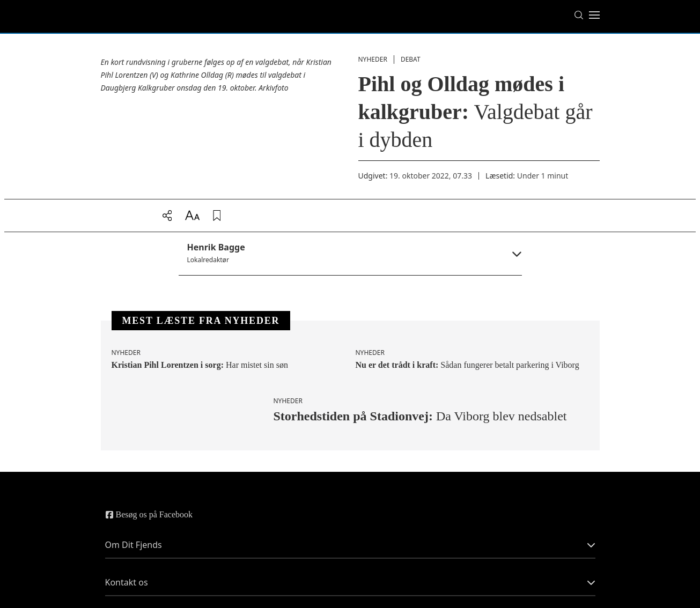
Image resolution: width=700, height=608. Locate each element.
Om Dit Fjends (350, 545)
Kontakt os (350, 582)
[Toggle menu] (594, 15)
